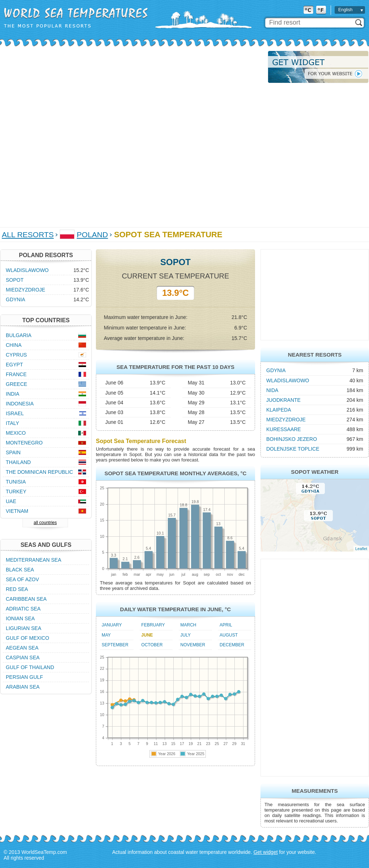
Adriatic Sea (23, 609)
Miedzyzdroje (286, 420)
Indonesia (20, 404)
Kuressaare (284, 429)
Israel (15, 413)
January (112, 625)
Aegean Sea (22, 648)
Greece (16, 384)
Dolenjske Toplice (293, 449)
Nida (272, 390)
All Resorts (28, 235)
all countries (45, 523)
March (188, 625)
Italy (12, 423)
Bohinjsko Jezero (292, 439)
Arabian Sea (23, 687)
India (12, 394)
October (152, 645)
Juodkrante (283, 400)
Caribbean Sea (26, 599)
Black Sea (20, 570)
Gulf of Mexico (27, 638)
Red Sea (17, 589)
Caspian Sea (23, 658)
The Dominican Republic (39, 472)
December (232, 645)
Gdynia (276, 370)
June (147, 635)
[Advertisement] (85, 135)
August (229, 635)
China (14, 345)
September (115, 645)
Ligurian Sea (24, 628)
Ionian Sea (20, 618)
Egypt (14, 365)
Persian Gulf (24, 677)
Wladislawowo (288, 380)
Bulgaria (19, 335)
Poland (92, 235)
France (16, 374)
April (226, 625)
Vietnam (17, 511)
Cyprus (16, 355)
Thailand (18, 462)
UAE (11, 501)
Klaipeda (279, 410)
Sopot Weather (315, 472)
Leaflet (361, 549)
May (106, 635)
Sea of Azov (22, 579)
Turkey (16, 492)
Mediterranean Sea (33, 560)
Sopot (15, 280)
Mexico (16, 433)
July (186, 635)
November (193, 645)
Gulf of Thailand (30, 667)
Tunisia (16, 482)
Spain (13, 452)
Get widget (266, 852)
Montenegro (24, 443)
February (153, 625)
